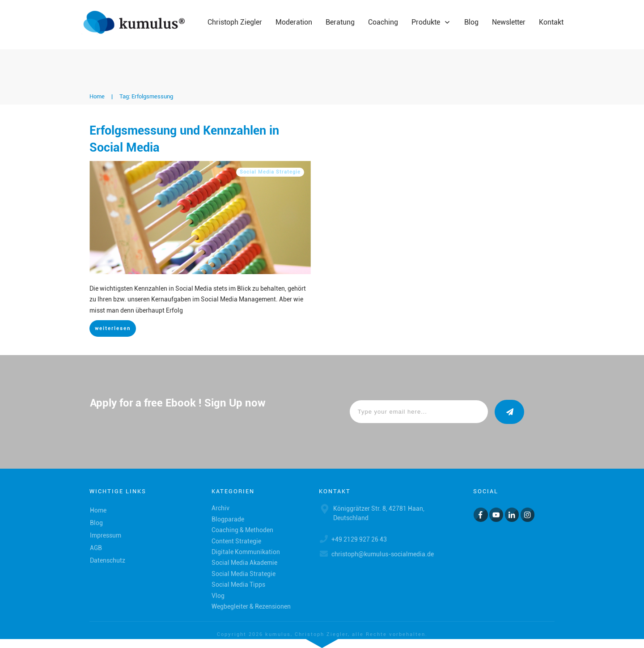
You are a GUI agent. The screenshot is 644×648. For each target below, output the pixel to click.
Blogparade (228, 519)
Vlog (218, 596)
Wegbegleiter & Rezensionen (251, 606)
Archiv (220, 508)
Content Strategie (236, 541)
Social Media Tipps (238, 584)
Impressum (106, 535)
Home (98, 510)
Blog (96, 523)
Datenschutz (108, 560)
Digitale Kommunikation (246, 552)
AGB (96, 548)
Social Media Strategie (270, 172)
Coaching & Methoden (242, 530)
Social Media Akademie (244, 563)
